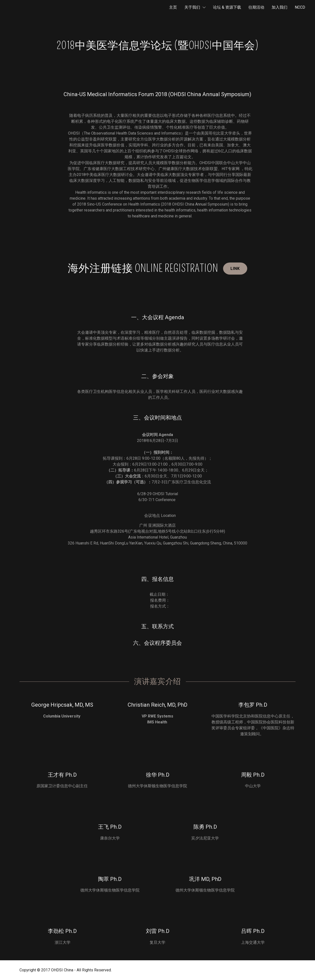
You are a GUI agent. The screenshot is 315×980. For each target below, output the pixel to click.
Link (235, 269)
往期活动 (256, 7)
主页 (173, 7)
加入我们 (280, 7)
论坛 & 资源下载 (227, 7)
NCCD (300, 7)
